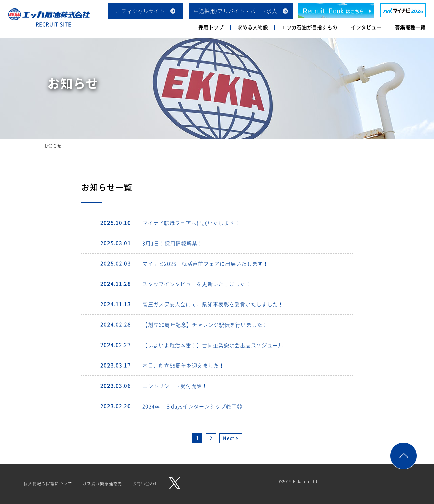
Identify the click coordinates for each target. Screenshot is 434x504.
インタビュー (366, 27)
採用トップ (211, 27)
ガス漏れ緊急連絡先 (102, 484)
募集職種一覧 (410, 27)
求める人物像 (253, 27)
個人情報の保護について (48, 484)
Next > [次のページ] (231, 438)
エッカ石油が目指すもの (309, 27)
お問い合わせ (145, 484)
